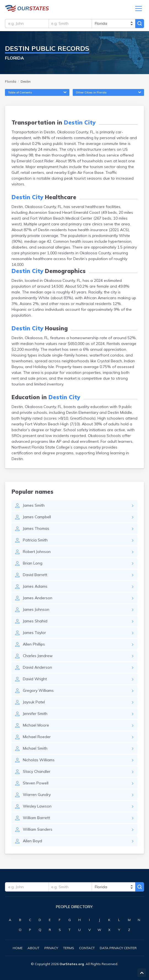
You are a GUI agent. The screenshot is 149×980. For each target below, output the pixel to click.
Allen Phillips (34, 646)
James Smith (34, 507)
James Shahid (35, 623)
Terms (69, 948)
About (33, 948)
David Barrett (35, 576)
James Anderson (38, 600)
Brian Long (33, 565)
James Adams (35, 588)
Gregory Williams (38, 692)
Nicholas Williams (39, 762)
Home (18, 948)
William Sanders (38, 831)
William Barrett (36, 819)
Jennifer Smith (35, 715)
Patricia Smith (35, 542)
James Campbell (37, 519)
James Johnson (36, 611)
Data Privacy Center (118, 948)
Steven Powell (36, 785)
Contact (87, 948)
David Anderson (37, 669)
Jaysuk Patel (34, 704)
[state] (113, 24)
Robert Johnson (37, 553)
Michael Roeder (37, 738)
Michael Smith (35, 750)
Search (139, 24)
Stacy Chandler (37, 773)
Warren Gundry (37, 796)
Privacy (51, 948)
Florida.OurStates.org (27, 9)
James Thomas (36, 530)
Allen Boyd (32, 843)
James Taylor (34, 634)
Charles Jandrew (38, 657)
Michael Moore (36, 727)
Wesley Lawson (37, 808)
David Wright (35, 681)
